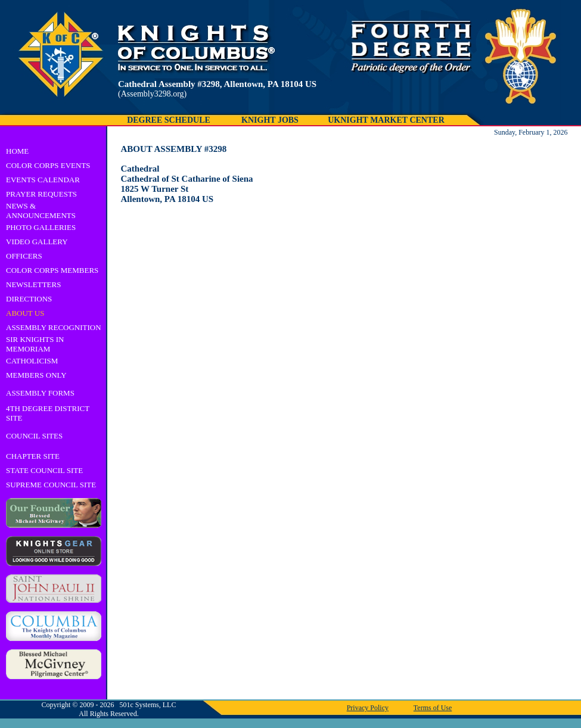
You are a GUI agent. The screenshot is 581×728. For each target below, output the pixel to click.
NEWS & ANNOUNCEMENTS (41, 211)
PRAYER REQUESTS (41, 194)
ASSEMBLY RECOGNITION (54, 327)
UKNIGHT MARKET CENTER (386, 120)
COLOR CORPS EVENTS (48, 165)
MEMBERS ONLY (36, 375)
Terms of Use (433, 708)
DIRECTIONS (29, 299)
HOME (17, 151)
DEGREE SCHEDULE (169, 120)
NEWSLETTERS (33, 284)
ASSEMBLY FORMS (40, 393)
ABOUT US (25, 313)
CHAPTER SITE (33, 456)
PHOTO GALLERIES (41, 227)
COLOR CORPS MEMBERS (52, 270)
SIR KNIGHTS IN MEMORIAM (35, 344)
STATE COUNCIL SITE (44, 470)
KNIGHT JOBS (270, 120)
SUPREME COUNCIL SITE (51, 485)
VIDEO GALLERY (37, 242)
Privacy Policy (368, 708)
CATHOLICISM (32, 361)
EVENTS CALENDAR (43, 180)
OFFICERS (24, 256)
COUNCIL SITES (34, 436)
